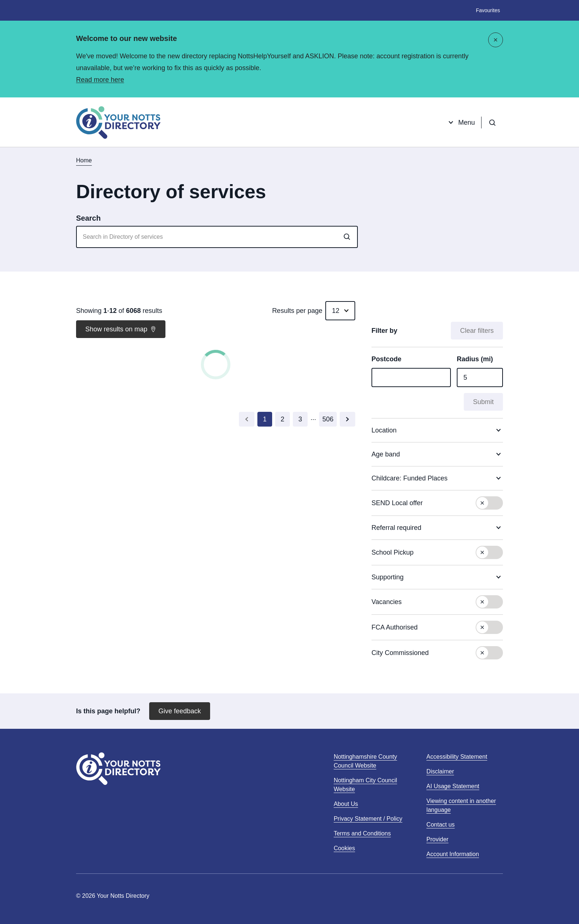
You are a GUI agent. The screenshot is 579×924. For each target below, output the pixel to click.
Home (84, 160)
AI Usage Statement (453, 786)
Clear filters (477, 331)
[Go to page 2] (282, 419)
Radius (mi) (475, 359)
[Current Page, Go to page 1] (265, 419)
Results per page (297, 311)
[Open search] (492, 123)
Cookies (345, 848)
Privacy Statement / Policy (368, 819)
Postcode (386, 359)
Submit (483, 402)
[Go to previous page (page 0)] (247, 419)
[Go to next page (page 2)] (347, 419)
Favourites (488, 10)
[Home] (118, 123)
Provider (438, 839)
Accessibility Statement (457, 757)
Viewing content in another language (461, 805)
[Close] (496, 40)
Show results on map (121, 329)
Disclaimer (440, 771)
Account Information (453, 854)
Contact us (441, 825)
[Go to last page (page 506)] (328, 419)
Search (88, 218)
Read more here (100, 80)
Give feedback (180, 711)
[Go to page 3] (300, 419)
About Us (346, 804)
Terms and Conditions (362, 833)
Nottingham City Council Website (366, 785)
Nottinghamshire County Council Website (366, 762)
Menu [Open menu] (461, 123)
